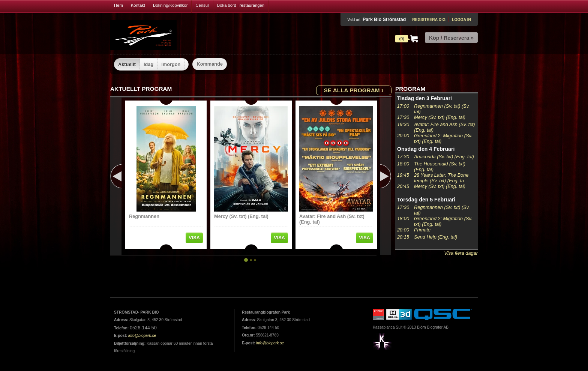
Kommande (210, 64)
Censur (202, 5)
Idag (148, 64)
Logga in (461, 20)
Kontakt (138, 5)
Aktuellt (127, 64)
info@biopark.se (142, 336)
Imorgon (171, 64)
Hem (118, 5)
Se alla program (354, 90)
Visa (194, 238)
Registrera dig (429, 20)
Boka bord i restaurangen (241, 5)
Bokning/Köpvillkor (170, 5)
